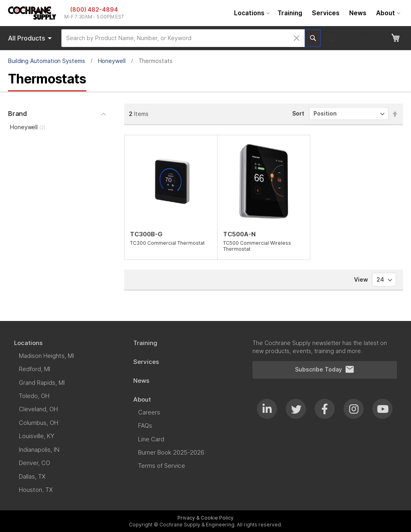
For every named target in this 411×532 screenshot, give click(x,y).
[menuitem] (251, 13)
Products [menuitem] (31, 38)
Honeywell (112, 61)
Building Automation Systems (47, 61)
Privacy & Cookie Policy (205, 518)
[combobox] (183, 38)
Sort (298, 113)
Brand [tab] (17, 114)
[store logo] (32, 13)
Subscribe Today (325, 370)
